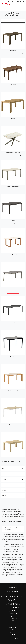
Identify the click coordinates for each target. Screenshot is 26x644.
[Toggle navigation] (24, 4)
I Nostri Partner (13, 627)
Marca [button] (4, 469)
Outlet (13, 629)
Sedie (13, 622)
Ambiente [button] (4, 474)
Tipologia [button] (4, 490)
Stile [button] (3, 485)
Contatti (13, 634)
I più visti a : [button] (5, 496)
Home (5, 8)
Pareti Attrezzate (13, 618)
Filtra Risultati (13, 21)
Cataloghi (13, 631)
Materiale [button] (4, 479)
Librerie (13, 617)
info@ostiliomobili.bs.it (15, 605)
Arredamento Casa (11, 8)
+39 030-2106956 (14, 603)
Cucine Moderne (13, 612)
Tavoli (18, 8)
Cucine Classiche (13, 613)
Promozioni (13, 633)
